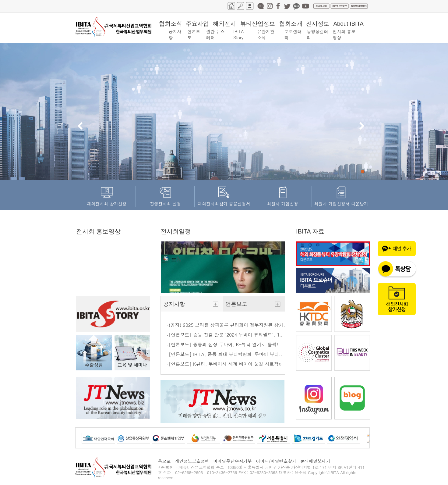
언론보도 (254, 304)
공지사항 (192, 304)
